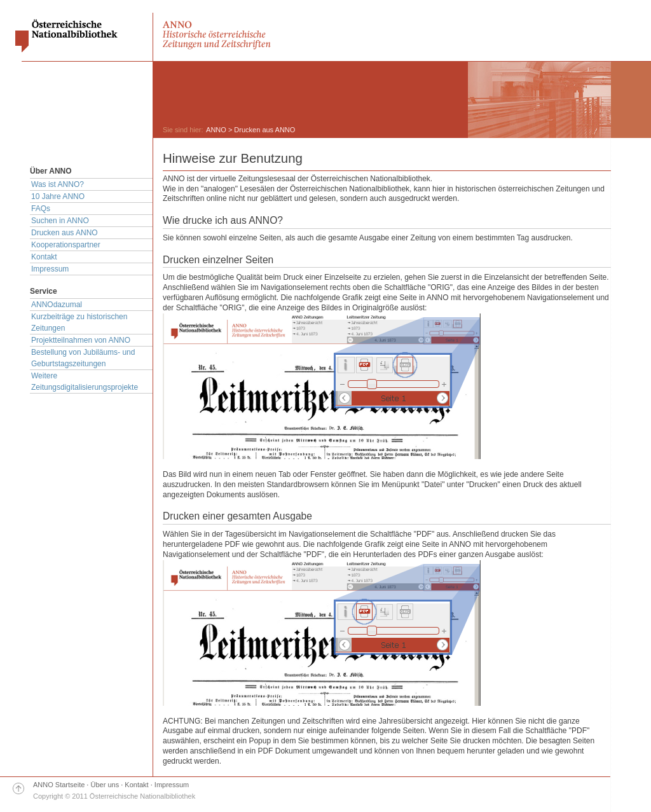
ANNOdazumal (57, 305)
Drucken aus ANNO (65, 233)
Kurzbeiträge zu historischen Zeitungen (79, 322)
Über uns (105, 785)
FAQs (41, 209)
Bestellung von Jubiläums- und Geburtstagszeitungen (83, 358)
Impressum (50, 269)
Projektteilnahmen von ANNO (81, 340)
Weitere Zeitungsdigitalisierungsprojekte (85, 382)
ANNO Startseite (59, 785)
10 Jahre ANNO (58, 196)
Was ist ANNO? (58, 184)
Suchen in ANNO (60, 221)
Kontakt (44, 257)
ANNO (216, 130)
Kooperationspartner (66, 245)
